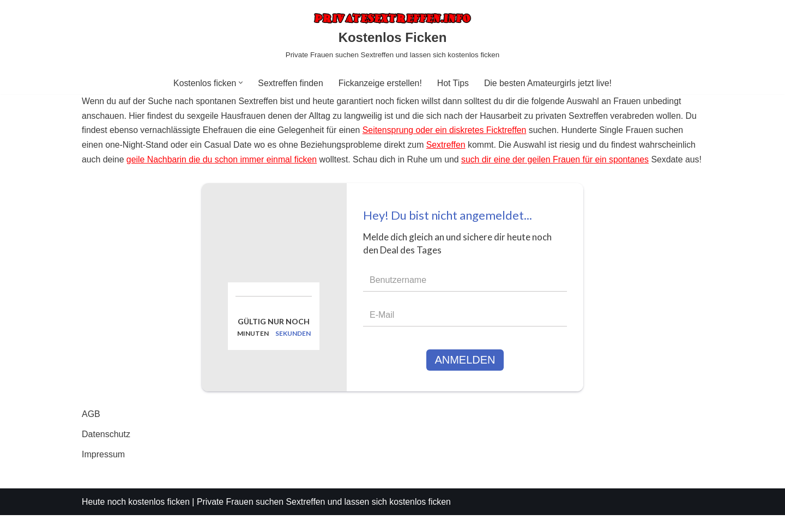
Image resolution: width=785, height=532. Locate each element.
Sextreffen (450, 146)
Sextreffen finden (290, 83)
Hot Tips (453, 83)
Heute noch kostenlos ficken (136, 519)
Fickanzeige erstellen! (380, 83)
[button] (240, 83)
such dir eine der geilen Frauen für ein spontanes (560, 161)
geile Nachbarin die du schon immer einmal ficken (223, 161)
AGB (91, 431)
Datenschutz (106, 451)
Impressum (103, 472)
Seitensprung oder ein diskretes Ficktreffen (448, 132)
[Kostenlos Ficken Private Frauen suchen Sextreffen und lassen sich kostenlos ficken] (392, 36)
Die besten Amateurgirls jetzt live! (549, 83)
